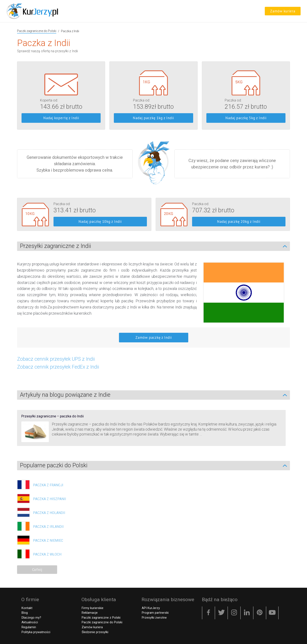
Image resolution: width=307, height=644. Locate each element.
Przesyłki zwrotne (154, 618)
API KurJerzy (151, 608)
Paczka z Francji (48, 485)
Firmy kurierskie (92, 608)
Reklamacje (89, 613)
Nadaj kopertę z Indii (61, 118)
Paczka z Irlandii (48, 527)
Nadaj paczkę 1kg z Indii (153, 118)
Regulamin (29, 627)
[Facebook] (209, 613)
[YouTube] (272, 613)
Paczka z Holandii (49, 513)
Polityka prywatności (36, 632)
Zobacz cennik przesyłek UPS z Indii (56, 359)
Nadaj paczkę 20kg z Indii (239, 221)
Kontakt (27, 608)
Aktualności (30, 622)
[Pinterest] (260, 613)
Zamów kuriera (283, 11)
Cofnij (37, 570)
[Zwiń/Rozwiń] (287, 246)
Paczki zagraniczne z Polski (101, 618)
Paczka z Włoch (47, 554)
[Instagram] (234, 613)
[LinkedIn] (247, 613)
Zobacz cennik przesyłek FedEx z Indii (58, 367)
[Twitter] (221, 613)
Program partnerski (155, 613)
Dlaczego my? (31, 618)
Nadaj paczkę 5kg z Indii (246, 118)
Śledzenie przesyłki (95, 632)
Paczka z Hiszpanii (50, 499)
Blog (24, 613)
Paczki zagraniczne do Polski (37, 31)
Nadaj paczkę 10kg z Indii (100, 221)
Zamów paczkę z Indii (154, 337)
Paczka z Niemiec (48, 541)
